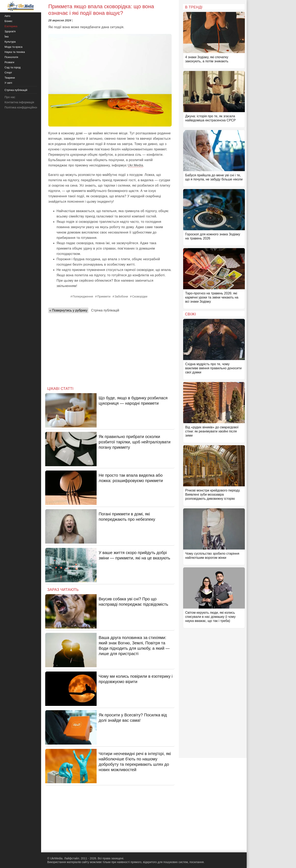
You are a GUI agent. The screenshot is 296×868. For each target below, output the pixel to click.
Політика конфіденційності (22, 107)
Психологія (11, 57)
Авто (7, 16)
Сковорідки (140, 296)
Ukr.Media (135, 165)
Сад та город (13, 67)
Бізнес (8, 21)
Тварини (10, 78)
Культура (10, 42)
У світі (8, 83)
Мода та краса (13, 47)
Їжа (7, 37)
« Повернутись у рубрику (68, 310)
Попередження (83, 296)
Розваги (9, 62)
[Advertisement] (110, 349)
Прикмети (104, 296)
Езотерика (11, 26)
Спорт (8, 73)
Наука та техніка (15, 52)
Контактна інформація (19, 102)
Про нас (10, 97)
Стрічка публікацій (105, 310)
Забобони (121, 296)
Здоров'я (10, 31)
